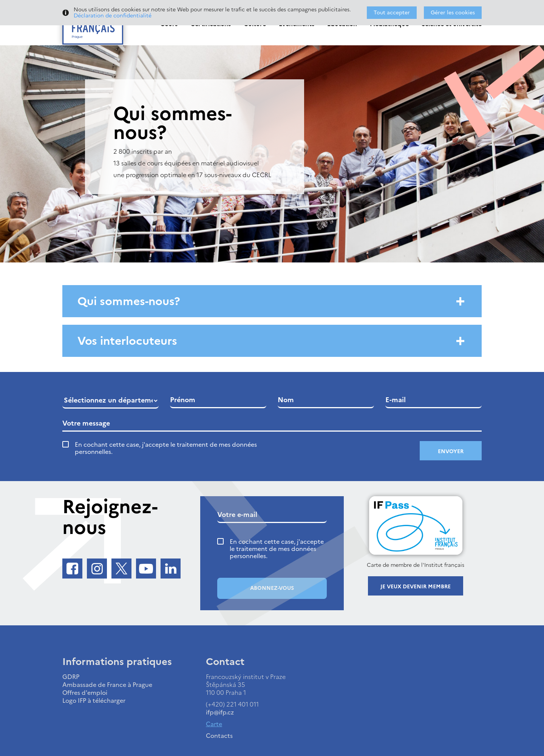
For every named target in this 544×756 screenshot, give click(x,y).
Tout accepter (392, 13)
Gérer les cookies (453, 13)
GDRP (71, 677)
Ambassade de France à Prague (107, 685)
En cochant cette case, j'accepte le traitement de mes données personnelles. (166, 448)
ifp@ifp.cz (220, 712)
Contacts (219, 736)
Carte (214, 724)
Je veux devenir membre (416, 587)
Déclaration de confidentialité (113, 16)
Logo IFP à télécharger (94, 700)
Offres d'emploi (85, 693)
